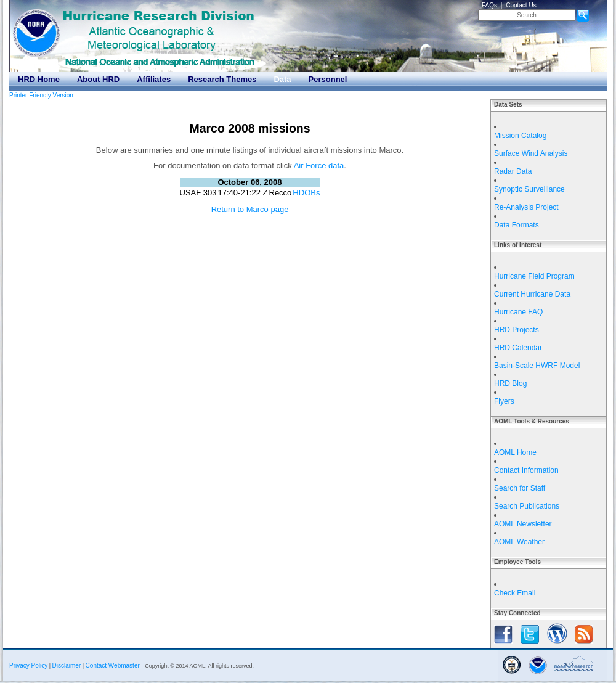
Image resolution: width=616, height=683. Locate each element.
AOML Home (515, 452)
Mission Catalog (520, 136)
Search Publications (527, 506)
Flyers (504, 401)
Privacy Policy (28, 665)
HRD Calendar (518, 348)
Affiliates (154, 79)
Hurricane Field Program (534, 276)
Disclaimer (67, 665)
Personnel (328, 79)
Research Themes (222, 79)
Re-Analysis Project (526, 207)
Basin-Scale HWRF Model (537, 366)
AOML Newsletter (523, 524)
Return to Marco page (250, 209)
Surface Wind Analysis (531, 153)
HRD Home (39, 79)
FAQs (489, 5)
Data (282, 79)
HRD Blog (510, 383)
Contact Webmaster (113, 665)
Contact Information (526, 470)
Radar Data (513, 171)
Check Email (515, 593)
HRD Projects (517, 330)
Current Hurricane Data (532, 294)
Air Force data (319, 166)
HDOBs (306, 193)
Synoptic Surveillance (529, 189)
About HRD (98, 79)
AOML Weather (519, 542)
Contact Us (521, 5)
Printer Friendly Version (41, 95)
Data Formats (517, 225)
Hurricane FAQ (518, 312)
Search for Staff (520, 488)
